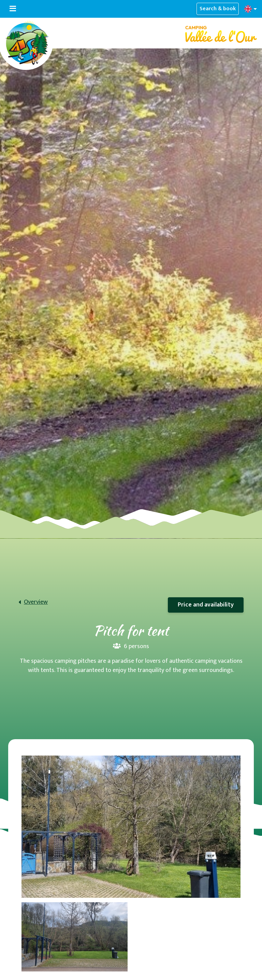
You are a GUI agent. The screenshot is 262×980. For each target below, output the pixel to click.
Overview (36, 602)
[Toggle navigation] (13, 9)
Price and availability (206, 605)
